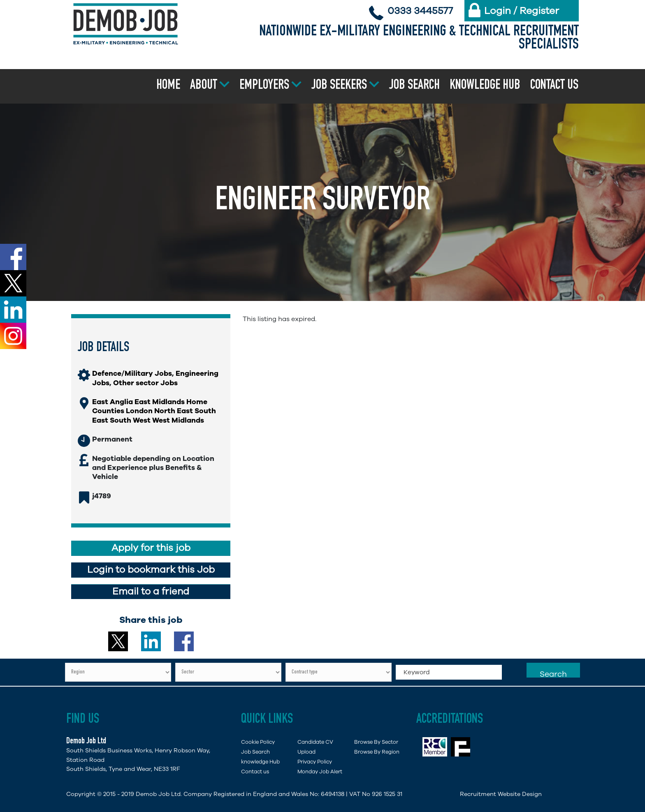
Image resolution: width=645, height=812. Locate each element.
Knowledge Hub (485, 86)
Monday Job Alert (320, 772)
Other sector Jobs (145, 383)
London (139, 411)
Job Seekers (339, 86)
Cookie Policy (258, 742)
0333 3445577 (420, 11)
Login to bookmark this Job (151, 570)
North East (174, 411)
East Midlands (160, 402)
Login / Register (522, 11)
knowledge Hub (260, 762)
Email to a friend (151, 591)
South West (130, 420)
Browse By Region (377, 752)
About (204, 86)
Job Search (414, 86)
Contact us (554, 86)
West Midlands (178, 420)
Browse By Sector (376, 742)
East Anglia (113, 402)
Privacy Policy (315, 762)
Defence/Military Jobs (132, 373)
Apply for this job (151, 548)
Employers (264, 86)
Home (168, 86)
